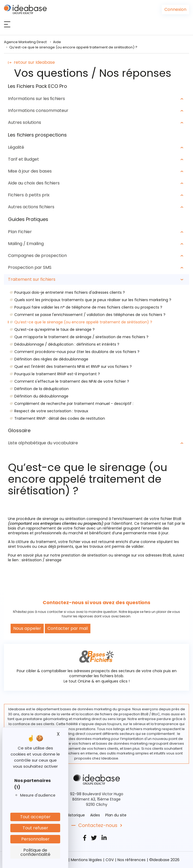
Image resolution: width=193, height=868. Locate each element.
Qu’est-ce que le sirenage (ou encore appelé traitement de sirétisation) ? (83, 322)
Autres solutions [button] (25, 122)
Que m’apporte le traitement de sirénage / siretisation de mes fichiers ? (81, 337)
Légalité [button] (16, 147)
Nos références (131, 860)
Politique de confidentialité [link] (35, 852)
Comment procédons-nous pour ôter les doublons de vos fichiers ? (77, 352)
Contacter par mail (68, 628)
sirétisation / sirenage (41, 560)
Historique (76, 815)
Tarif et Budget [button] (23, 159)
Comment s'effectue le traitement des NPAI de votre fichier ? (72, 381)
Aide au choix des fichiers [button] (34, 183)
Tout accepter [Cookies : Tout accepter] (35, 817)
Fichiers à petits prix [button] (29, 195)
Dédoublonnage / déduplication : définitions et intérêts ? (67, 344)
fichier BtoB (171, 519)
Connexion (175, 9)
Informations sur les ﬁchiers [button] (36, 99)
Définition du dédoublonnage (41, 396)
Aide (57, 42)
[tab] (96, 99)
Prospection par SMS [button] (30, 267)
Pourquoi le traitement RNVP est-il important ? (57, 374)
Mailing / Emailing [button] (26, 244)
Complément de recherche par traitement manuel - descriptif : (74, 404)
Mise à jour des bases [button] (30, 171)
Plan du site (116, 815)
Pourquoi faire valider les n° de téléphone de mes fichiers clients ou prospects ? (88, 307)
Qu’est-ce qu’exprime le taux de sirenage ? (54, 329)
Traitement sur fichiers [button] (32, 279)
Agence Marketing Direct (25, 42)
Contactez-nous (98, 825)
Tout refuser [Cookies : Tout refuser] (35, 828)
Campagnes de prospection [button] (37, 256)
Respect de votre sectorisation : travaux (51, 411)
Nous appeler (27, 628)
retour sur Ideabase (31, 62)
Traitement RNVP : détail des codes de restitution (60, 418)
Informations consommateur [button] (38, 110)
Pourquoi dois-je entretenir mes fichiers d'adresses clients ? (70, 292)
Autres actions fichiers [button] (31, 207)
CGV (110, 860)
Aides (95, 815)
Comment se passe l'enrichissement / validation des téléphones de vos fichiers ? (90, 315)
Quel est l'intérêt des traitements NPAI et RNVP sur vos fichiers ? (73, 367)
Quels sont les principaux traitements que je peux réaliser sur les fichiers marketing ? (93, 300)
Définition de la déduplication (41, 389)
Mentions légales (86, 860)
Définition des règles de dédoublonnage (51, 359)
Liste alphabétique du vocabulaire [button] (43, 443)
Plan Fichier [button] (20, 232)
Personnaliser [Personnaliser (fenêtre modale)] (35, 839)
